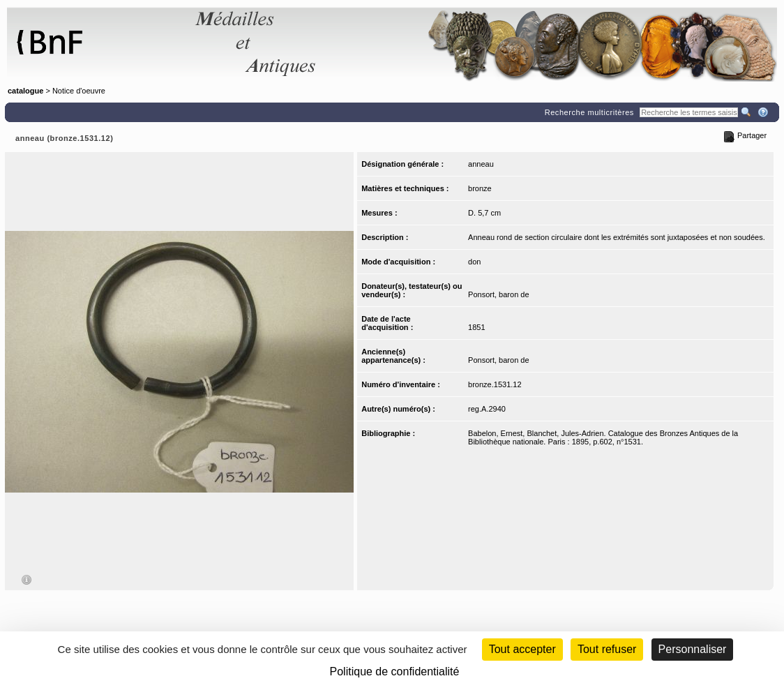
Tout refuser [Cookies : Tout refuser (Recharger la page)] (607, 649)
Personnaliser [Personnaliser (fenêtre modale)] (693, 649)
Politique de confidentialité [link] (395, 672)
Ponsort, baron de (498, 294)
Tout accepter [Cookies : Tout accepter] (522, 649)
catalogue (25, 91)
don (474, 262)
